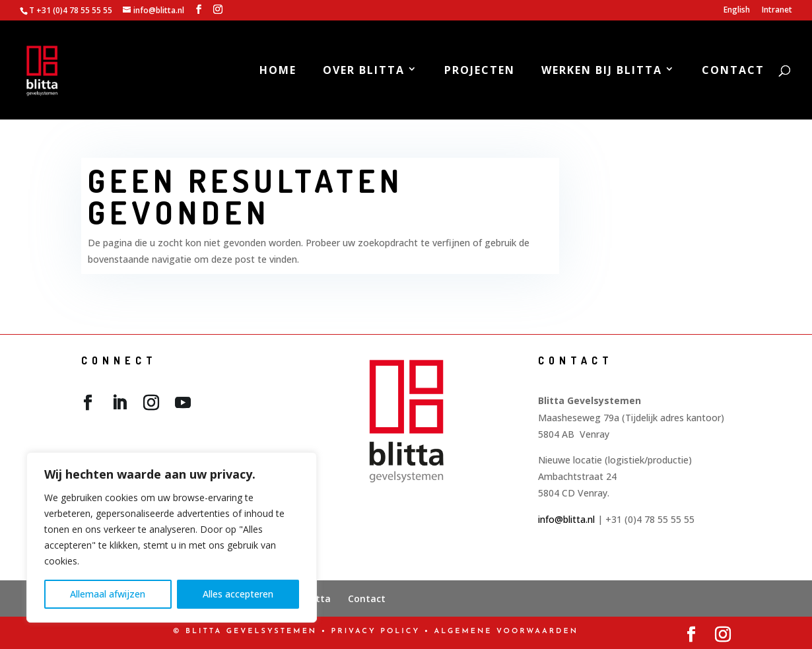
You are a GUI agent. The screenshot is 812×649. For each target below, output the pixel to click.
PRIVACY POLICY (376, 632)
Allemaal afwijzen (108, 594)
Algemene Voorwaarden (506, 632)
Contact (733, 71)
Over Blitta (364, 71)
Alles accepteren (238, 594)
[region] (172, 537)
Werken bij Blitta (602, 71)
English (737, 11)
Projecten (480, 71)
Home (278, 71)
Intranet (777, 11)
